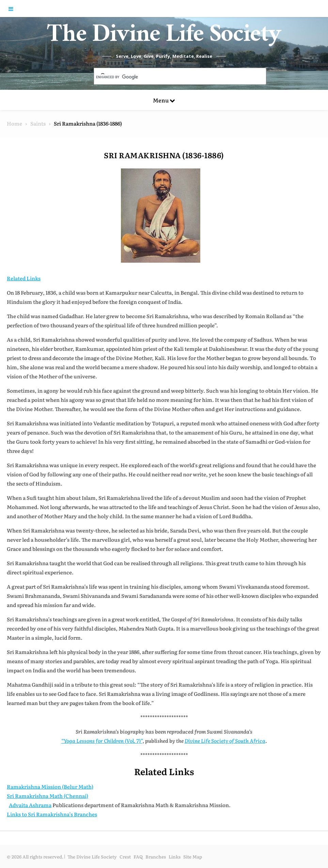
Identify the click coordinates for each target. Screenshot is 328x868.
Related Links (24, 278)
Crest (125, 857)
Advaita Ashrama (30, 805)
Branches (156, 857)
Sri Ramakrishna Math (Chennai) (48, 796)
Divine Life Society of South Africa (225, 741)
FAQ (138, 857)
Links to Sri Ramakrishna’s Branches (52, 814)
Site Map (193, 857)
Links (175, 857)
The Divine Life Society (164, 37)
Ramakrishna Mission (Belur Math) (50, 787)
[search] (172, 77)
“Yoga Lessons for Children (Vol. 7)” (102, 741)
